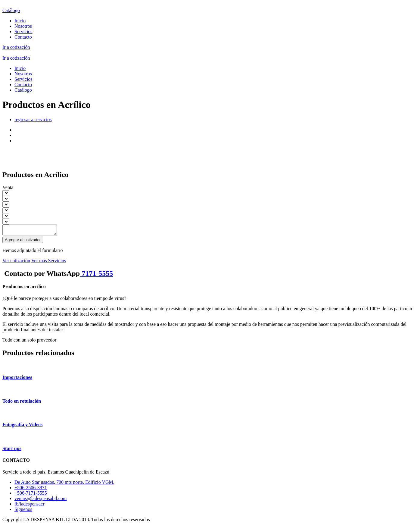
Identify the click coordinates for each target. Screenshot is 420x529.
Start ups (12, 450)
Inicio (20, 21)
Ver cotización (16, 262)
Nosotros (23, 26)
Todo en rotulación (22, 403)
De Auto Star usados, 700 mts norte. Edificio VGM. (64, 484)
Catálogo (11, 10)
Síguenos (23, 511)
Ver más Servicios (49, 262)
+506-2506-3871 (31, 489)
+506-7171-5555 (31, 495)
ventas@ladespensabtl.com (40, 500)
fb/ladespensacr (30, 506)
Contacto (23, 37)
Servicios (23, 31)
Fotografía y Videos (22, 426)
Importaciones (17, 379)
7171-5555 (96, 275)
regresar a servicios (33, 120)
